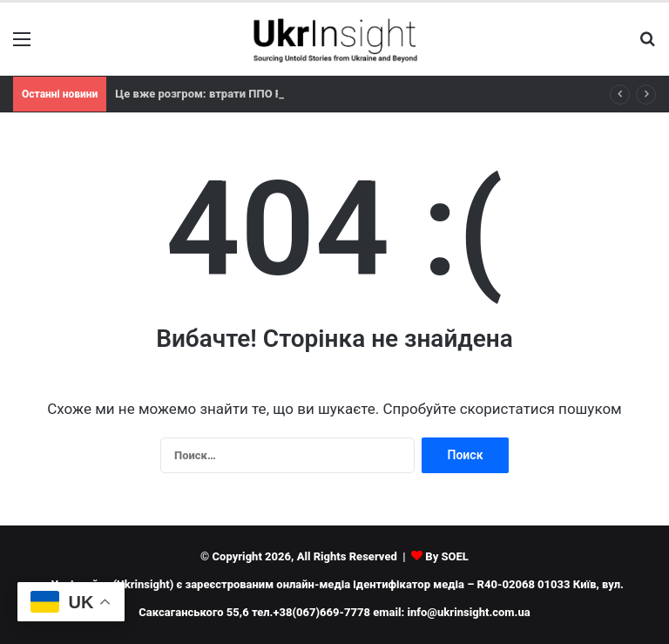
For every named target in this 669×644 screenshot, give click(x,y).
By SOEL (447, 556)
